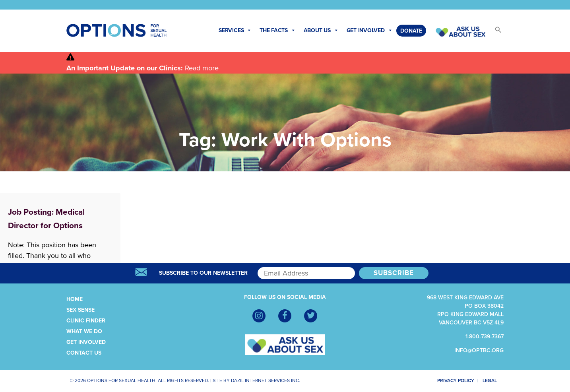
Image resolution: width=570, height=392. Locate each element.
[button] (494, 32)
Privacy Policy (451, 380)
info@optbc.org (479, 350)
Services (235, 31)
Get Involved (370, 31)
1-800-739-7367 (485, 337)
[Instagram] (259, 316)
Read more (202, 68)
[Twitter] (311, 316)
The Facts (278, 31)
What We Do (84, 331)
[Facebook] (285, 316)
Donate (411, 31)
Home (75, 299)
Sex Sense (80, 310)
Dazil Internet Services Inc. (266, 380)
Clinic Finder (86, 321)
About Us (321, 31)
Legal (493, 380)
